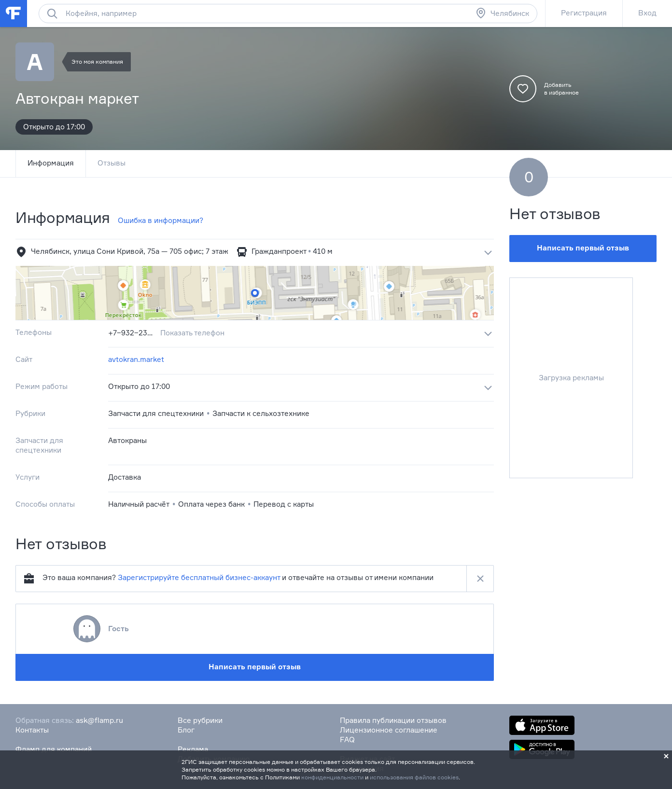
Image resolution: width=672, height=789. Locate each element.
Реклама (193, 749)
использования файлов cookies (414, 777)
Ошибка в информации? (161, 220)
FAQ (347, 740)
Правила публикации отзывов (393, 720)
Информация (51, 163)
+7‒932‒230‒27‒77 (132, 333)
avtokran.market (136, 359)
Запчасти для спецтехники (156, 413)
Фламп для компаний (54, 749)
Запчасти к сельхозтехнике (261, 413)
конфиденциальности (332, 777)
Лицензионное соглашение (389, 730)
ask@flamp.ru (99, 720)
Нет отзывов (555, 214)
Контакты (32, 730)
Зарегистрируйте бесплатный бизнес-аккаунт (199, 577)
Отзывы (112, 163)
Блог (186, 730)
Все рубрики (200, 720)
